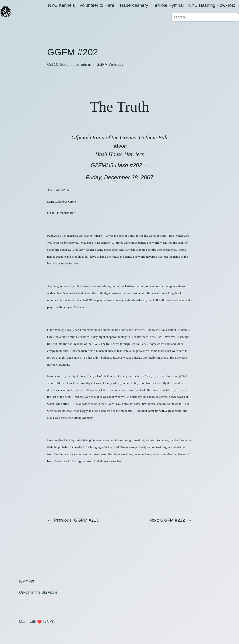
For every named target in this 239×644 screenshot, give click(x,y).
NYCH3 (27, 582)
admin (86, 64)
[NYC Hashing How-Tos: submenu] (238, 5)
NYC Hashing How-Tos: (212, 5)
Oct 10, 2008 (58, 64)
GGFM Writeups (110, 64)
